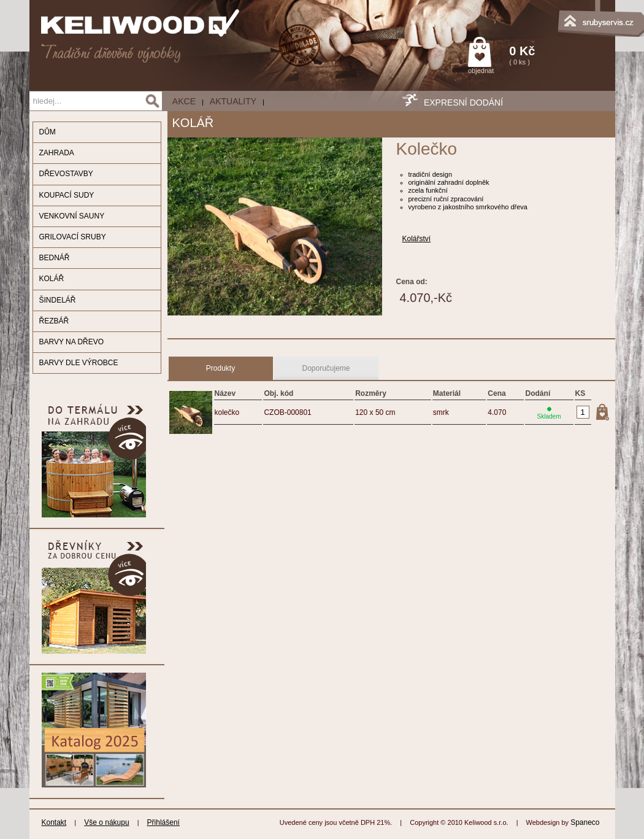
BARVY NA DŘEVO (72, 342)
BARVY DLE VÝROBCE (79, 363)
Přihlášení (163, 822)
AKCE (184, 101)
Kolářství (417, 239)
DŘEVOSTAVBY (66, 174)
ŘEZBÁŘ (54, 321)
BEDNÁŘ (55, 258)
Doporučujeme (326, 368)
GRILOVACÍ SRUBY (73, 237)
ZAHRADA (57, 153)
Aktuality (233, 101)
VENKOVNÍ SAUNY (72, 216)
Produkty (220, 368)
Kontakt (54, 822)
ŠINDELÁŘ (58, 300)
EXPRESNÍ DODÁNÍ (463, 102)
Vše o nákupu (106, 822)
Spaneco (585, 822)
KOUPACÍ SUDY (67, 195)
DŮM (48, 132)
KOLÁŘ (52, 279)
